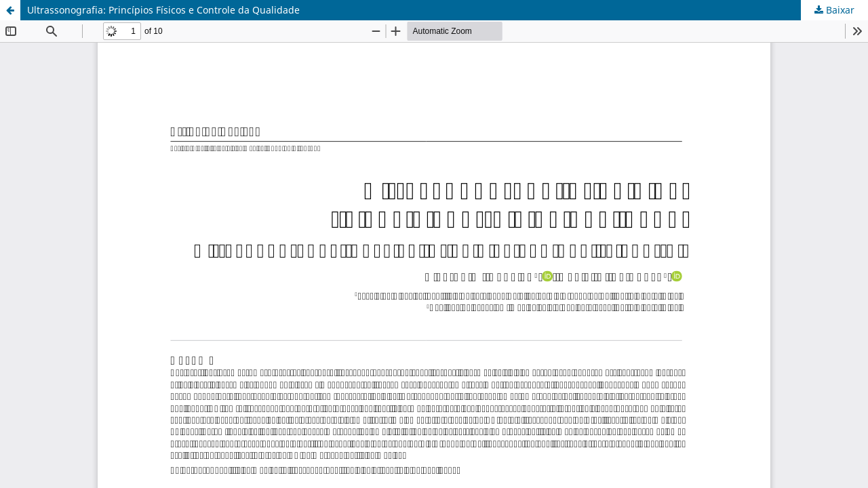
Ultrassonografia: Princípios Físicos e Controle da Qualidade (163, 10)
